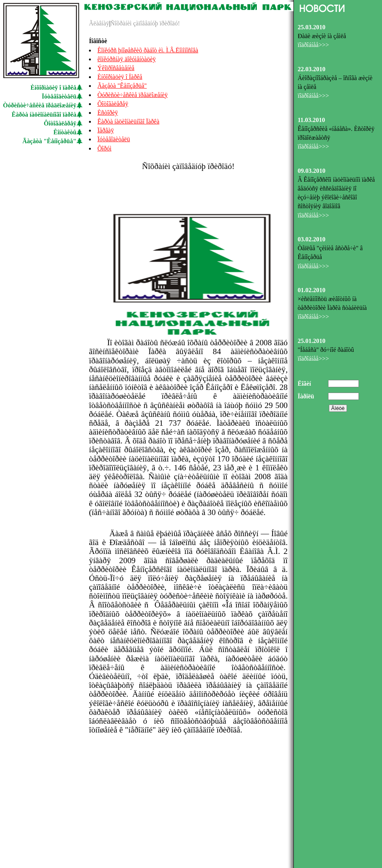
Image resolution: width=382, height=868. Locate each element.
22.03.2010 (312, 69)
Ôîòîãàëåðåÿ (60, 123)
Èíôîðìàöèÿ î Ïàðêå (120, 77)
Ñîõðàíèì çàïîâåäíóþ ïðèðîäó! (145, 23)
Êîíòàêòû (65, 132)
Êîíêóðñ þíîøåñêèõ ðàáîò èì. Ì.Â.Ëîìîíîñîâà (148, 50)
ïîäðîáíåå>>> (313, 45)
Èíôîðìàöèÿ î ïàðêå (53, 88)
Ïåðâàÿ (106, 130)
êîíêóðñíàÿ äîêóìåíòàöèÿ (126, 59)
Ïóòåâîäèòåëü (59, 96)
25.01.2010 (312, 341)
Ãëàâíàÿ (99, 23)
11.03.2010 (311, 120)
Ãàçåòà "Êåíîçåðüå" (49, 141)
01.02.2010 (312, 290)
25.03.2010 (312, 27)
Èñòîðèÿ (108, 113)
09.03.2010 (312, 171)
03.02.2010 (312, 239)
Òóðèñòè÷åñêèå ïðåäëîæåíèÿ (40, 105)
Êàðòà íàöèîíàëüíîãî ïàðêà (44, 115)
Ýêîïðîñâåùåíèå (116, 68)
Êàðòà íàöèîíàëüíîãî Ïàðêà (128, 121)
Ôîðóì (104, 148)
